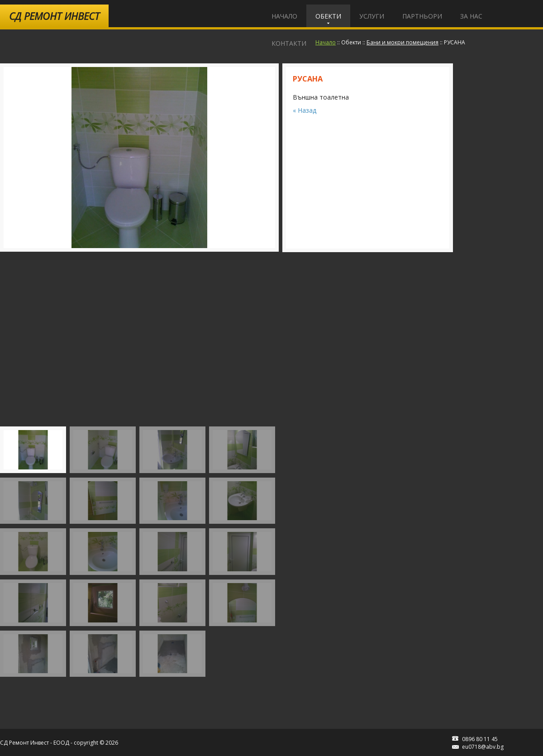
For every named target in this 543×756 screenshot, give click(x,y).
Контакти (289, 43)
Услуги (372, 16)
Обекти (328, 16)
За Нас (471, 16)
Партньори (422, 16)
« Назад (305, 110)
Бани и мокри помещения (402, 42)
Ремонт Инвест (54, 16)
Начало (284, 16)
